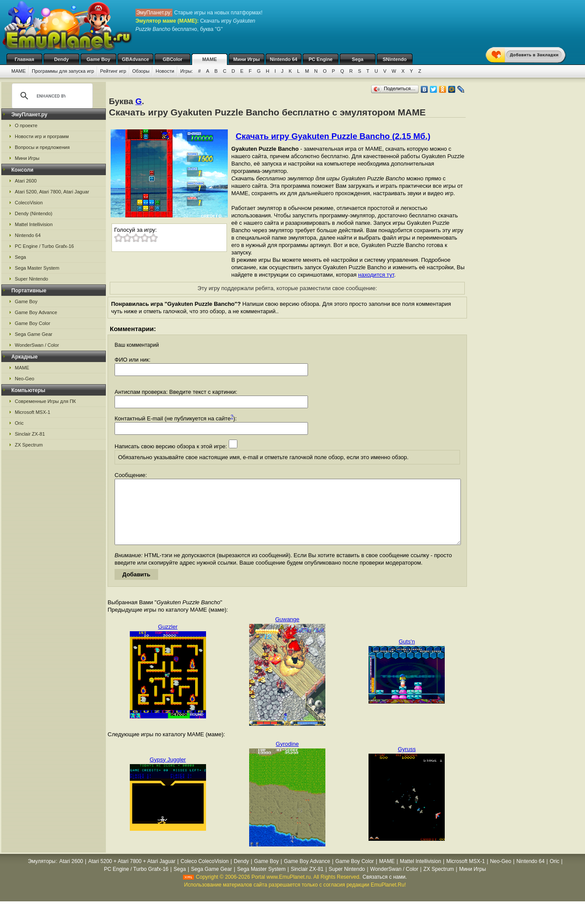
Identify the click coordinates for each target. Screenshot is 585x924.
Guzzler (168, 640)
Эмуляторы (42, 874)
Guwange (287, 632)
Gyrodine (287, 757)
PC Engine (320, 59)
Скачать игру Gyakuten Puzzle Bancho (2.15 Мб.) (333, 136)
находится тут (376, 275)
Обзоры (141, 71)
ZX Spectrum (29, 445)
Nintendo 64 (284, 59)
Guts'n (407, 655)
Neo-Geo (25, 379)
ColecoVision (29, 203)
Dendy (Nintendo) (34, 213)
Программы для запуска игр (63, 71)
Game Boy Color (32, 323)
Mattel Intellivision (34, 224)
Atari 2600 (26, 181)
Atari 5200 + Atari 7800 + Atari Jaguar (132, 874)
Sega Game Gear (34, 334)
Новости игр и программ (42, 136)
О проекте (26, 125)
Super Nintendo (31, 279)
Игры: (187, 71)
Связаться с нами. (385, 890)
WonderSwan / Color (37, 345)
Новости (165, 71)
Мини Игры (247, 59)
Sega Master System (37, 268)
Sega (358, 59)
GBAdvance (135, 59)
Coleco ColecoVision (205, 874)
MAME (210, 59)
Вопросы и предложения (42, 147)
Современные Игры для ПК (45, 401)
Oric (19, 423)
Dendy (61, 59)
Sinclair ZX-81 (30, 434)
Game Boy (98, 59)
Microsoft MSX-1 (32, 412)
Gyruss (407, 762)
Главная (25, 59)
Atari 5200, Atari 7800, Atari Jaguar (52, 192)
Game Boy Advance (36, 312)
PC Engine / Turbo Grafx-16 (44, 246)
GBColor (172, 59)
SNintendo (395, 59)
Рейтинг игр (113, 71)
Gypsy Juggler (168, 773)
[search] (51, 96)
